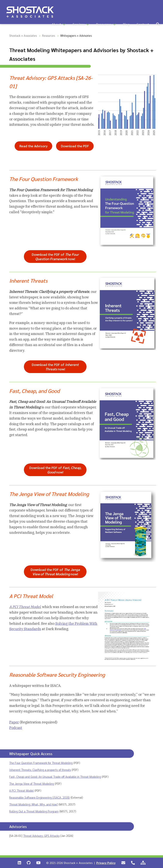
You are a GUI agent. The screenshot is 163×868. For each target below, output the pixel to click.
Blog (126, 24)
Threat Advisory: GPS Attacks (41, 836)
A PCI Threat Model (21, 790)
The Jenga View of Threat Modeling (32, 783)
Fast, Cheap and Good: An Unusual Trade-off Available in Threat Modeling (55, 777)
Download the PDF (75, 146)
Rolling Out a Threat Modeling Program (34, 811)
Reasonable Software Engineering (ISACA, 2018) (39, 797)
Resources (104, 24)
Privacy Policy (106, 863)
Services (79, 24)
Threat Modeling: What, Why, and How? (34, 804)
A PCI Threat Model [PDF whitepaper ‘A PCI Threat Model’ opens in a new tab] (25, 607)
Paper (14, 722)
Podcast (16, 728)
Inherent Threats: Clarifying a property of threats (40, 770)
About (56, 24)
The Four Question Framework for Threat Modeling (41, 763)
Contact (143, 24)
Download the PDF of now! (55, 257)
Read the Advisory (34, 146)
